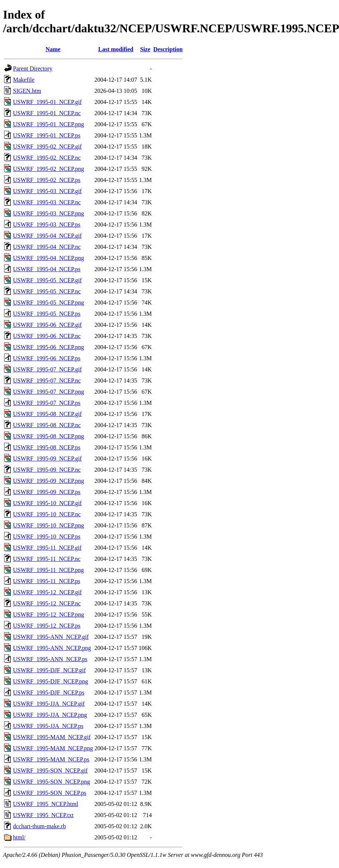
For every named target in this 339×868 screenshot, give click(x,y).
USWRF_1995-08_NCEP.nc (47, 425)
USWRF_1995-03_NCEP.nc (47, 202)
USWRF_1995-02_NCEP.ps (47, 180)
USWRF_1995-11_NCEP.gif (47, 548)
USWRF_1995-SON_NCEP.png (52, 782)
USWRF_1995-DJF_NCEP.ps (49, 693)
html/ (19, 837)
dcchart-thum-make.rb (40, 826)
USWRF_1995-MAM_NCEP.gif (52, 737)
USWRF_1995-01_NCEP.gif (47, 102)
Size (145, 49)
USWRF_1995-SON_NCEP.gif (50, 771)
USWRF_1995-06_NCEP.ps (47, 358)
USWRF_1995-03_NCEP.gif (47, 191)
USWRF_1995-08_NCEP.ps (47, 447)
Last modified (116, 49)
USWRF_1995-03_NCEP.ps (47, 225)
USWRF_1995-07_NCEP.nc (47, 381)
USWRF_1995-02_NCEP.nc (47, 158)
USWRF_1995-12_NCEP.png (49, 615)
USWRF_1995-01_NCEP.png (49, 124)
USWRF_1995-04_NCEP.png (49, 258)
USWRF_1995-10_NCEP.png (49, 525)
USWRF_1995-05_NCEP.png (49, 303)
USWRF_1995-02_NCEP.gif (47, 147)
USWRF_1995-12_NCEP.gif (47, 592)
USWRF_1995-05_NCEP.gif (47, 280)
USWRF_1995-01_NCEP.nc (47, 113)
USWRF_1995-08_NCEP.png (49, 436)
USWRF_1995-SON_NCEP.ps (50, 793)
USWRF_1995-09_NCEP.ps (47, 492)
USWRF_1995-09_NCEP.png (49, 481)
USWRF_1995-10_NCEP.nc (47, 514)
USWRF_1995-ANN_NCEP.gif (51, 637)
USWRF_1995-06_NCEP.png (49, 347)
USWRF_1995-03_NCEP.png (49, 213)
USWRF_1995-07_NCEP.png (49, 392)
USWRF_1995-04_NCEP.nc (47, 247)
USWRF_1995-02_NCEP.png (49, 169)
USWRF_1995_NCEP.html (46, 804)
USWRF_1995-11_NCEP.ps (47, 581)
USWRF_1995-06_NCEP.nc (47, 336)
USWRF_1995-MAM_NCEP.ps (51, 759)
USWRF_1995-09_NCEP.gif (47, 459)
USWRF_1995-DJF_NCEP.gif (49, 670)
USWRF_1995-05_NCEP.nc (47, 291)
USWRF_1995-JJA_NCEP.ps (48, 726)
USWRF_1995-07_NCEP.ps (47, 403)
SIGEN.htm (27, 91)
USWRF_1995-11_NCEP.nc (47, 559)
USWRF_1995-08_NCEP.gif (47, 414)
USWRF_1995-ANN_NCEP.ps (50, 659)
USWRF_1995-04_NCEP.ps (47, 269)
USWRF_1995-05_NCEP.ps (47, 314)
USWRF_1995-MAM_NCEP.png (53, 748)
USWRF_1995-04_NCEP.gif (47, 236)
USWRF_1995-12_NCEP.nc (47, 603)
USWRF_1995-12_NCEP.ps (47, 626)
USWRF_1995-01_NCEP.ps (47, 135)
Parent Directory (33, 69)
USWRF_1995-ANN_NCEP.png (52, 648)
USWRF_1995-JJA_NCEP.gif (49, 704)
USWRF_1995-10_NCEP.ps (47, 537)
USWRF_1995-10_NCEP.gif (47, 503)
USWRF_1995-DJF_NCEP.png (50, 681)
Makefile (24, 80)
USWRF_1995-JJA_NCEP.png (50, 715)
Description (168, 49)
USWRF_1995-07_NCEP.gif (47, 369)
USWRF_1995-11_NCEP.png (48, 570)
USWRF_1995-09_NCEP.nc (47, 470)
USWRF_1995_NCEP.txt (43, 815)
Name (53, 49)
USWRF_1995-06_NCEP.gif (47, 325)
